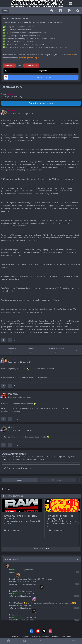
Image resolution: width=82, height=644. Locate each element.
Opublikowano (20, 114)
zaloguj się (6, 459)
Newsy (19, 97)
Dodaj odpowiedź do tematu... (19, 468)
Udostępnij (20, 480)
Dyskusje (33, 521)
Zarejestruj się (31, 65)
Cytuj (16, 340)
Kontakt (55, 637)
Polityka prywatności (40, 637)
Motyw (25, 637)
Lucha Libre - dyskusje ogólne (22, 620)
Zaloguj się (9, 65)
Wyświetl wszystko (41, 549)
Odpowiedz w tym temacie (41, 103)
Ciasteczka (66, 637)
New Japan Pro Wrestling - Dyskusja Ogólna (61, 517)
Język (15, 637)
